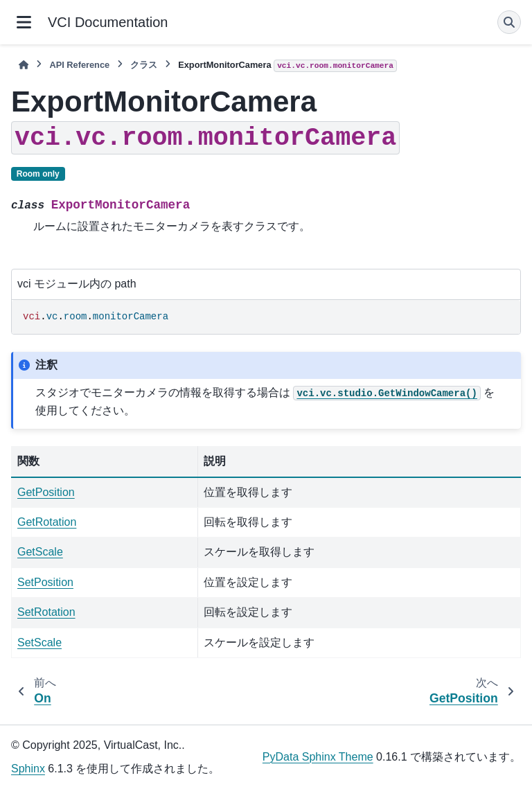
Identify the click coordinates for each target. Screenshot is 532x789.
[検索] (509, 22)
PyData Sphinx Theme (318, 757)
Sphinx (28, 769)
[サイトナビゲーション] (24, 22)
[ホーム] (24, 65)
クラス (144, 65)
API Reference (79, 65)
